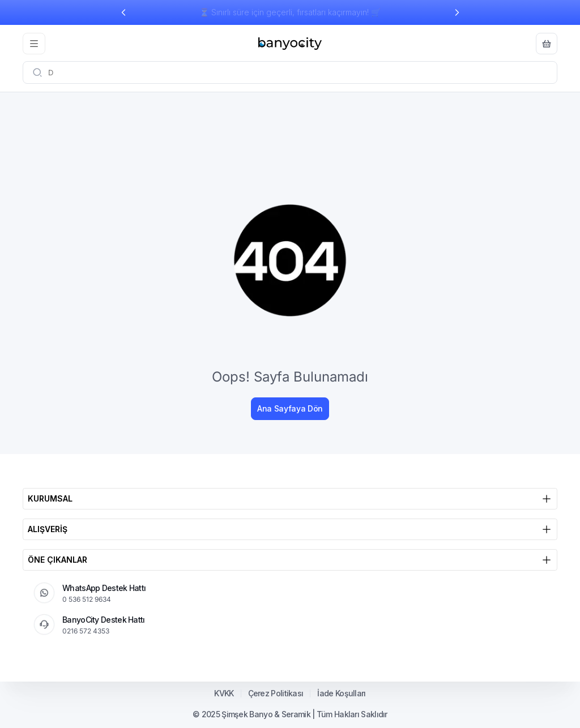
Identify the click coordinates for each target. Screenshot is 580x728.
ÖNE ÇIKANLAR (290, 560)
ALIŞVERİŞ (290, 529)
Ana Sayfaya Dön (290, 408)
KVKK (224, 693)
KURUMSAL (290, 499)
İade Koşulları (341, 693)
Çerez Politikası (276, 693)
